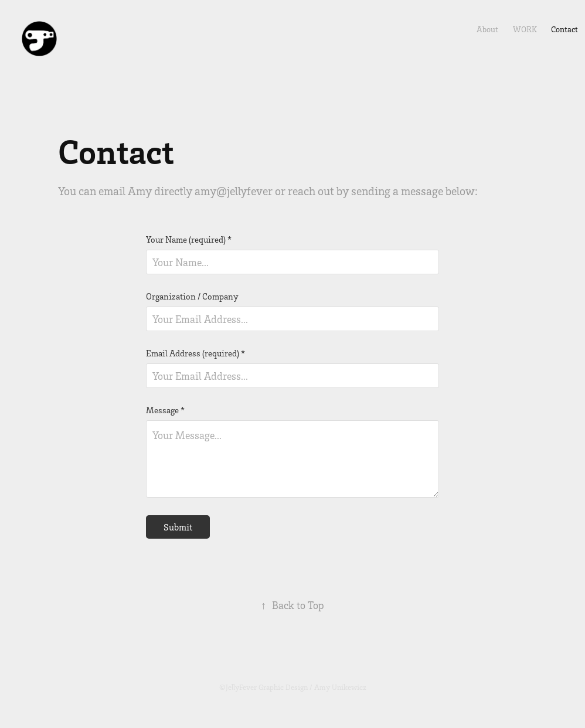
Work (525, 29)
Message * (165, 410)
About (487, 29)
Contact (564, 29)
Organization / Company (192, 296)
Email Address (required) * (195, 353)
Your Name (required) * (189, 239)
